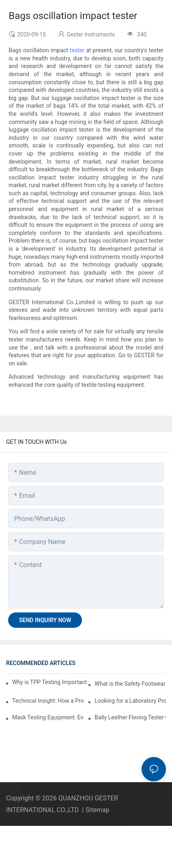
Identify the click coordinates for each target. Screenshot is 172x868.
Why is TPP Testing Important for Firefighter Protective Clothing (51, 682)
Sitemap (98, 810)
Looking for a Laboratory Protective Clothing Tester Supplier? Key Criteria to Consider (130, 701)
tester (77, 50)
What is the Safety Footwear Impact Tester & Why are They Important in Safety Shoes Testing (130, 684)
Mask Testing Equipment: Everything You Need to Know (48, 717)
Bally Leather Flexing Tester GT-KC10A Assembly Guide (130, 717)
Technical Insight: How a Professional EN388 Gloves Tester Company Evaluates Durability (48, 701)
